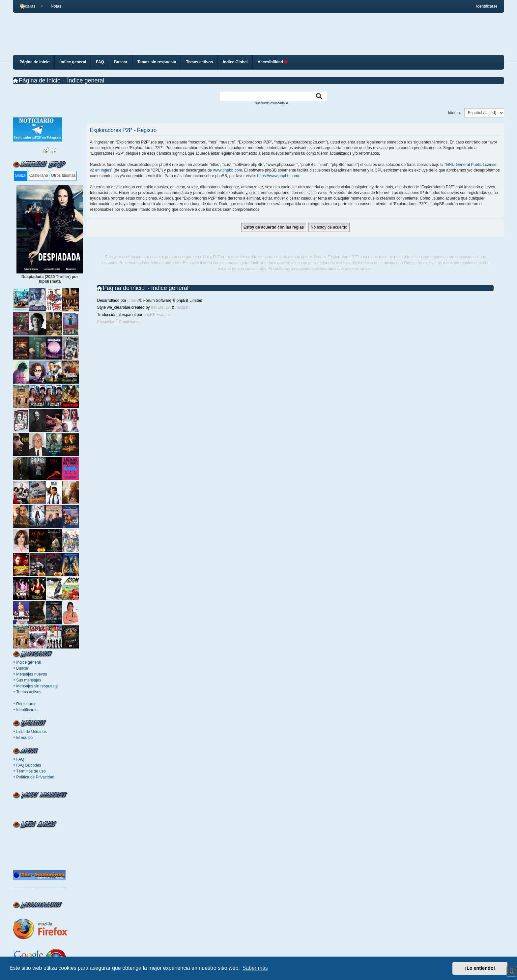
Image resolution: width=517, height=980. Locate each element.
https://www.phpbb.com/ (278, 176)
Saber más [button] (255, 968)
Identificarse (27, 710)
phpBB (133, 300)
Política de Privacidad (35, 777)
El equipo (24, 738)
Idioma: (454, 113)
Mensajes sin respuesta (37, 686)
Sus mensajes (29, 680)
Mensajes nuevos (31, 674)
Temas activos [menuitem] (199, 62)
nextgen (183, 307)
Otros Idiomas (63, 175)
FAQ (20, 759)
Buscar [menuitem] (121, 62)
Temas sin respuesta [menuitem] (157, 62)
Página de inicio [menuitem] (34, 62)
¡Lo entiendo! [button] (480, 968)
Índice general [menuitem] (73, 62)
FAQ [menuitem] (100, 62)
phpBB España (157, 315)
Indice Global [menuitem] (235, 62)
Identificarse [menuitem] (487, 6)
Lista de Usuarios (31, 732)
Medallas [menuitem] (27, 6)
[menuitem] (53, 6)
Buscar (22, 668)
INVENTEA (161, 307)
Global (21, 175)
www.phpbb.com (227, 170)
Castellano (39, 175)
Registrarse (26, 704)
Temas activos (29, 692)
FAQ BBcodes (29, 765)
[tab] (21, 176)
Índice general (29, 662)
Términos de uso (31, 771)
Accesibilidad (273, 62)
